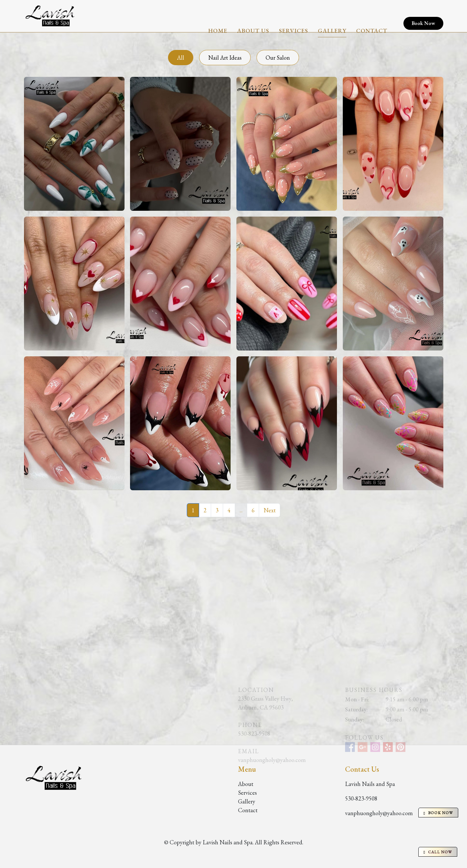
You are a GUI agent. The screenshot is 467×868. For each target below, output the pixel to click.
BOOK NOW (438, 813)
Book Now (423, 16)
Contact (372, 16)
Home (218, 16)
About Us (253, 16)
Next (270, 510)
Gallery (332, 16)
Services (293, 16)
